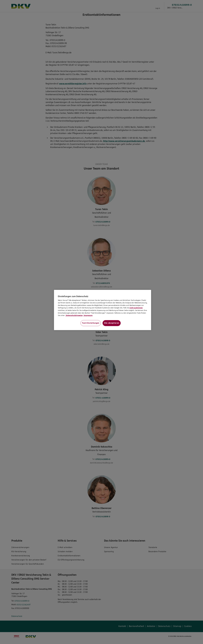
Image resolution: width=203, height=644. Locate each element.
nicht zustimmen (136, 308)
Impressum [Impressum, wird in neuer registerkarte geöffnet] (88, 315)
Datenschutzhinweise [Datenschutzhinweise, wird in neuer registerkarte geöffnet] (74, 315)
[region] (103, 310)
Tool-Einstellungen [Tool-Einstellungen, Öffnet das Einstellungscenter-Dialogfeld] (91, 323)
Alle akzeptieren (112, 323)
